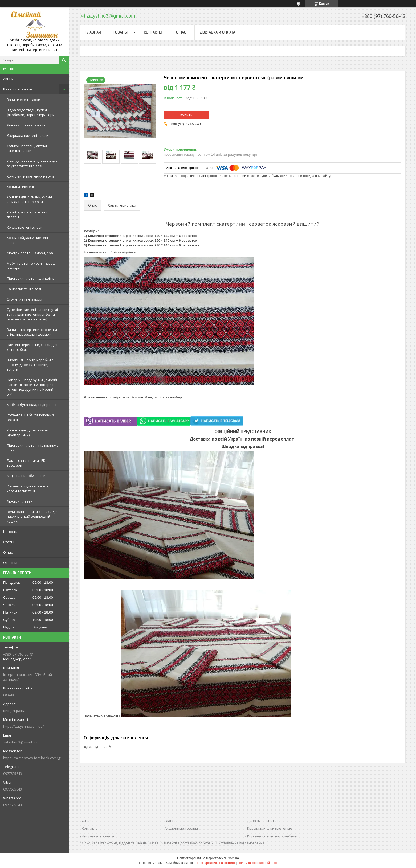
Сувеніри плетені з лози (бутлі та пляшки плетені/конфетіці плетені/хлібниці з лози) (32, 314)
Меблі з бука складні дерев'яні (32, 405)
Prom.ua (233, 858)
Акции (8, 79)
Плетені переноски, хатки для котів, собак (32, 347)
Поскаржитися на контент (216, 863)
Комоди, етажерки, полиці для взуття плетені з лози (32, 163)
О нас (8, 552)
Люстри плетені (20, 501)
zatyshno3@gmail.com (21, 742)
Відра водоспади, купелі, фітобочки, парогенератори (31, 112)
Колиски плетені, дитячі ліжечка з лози (27, 148)
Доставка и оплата (218, 32)
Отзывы (10, 563)
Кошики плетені (20, 187)
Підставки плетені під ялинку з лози (33, 448)
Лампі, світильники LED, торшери (26, 463)
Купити (186, 115)
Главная (93, 32)
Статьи (9, 542)
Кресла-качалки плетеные (270, 828)
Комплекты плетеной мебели (272, 836)
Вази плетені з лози (23, 100)
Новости (10, 532)
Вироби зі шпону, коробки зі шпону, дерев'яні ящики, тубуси (30, 365)
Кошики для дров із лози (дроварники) (27, 433)
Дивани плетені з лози (26, 125)
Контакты (153, 32)
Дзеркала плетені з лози (28, 135)
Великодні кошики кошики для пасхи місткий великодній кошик (32, 516)
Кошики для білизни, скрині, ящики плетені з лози (30, 199)
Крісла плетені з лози (25, 227)
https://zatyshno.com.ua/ (24, 726)
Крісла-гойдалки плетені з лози (29, 240)
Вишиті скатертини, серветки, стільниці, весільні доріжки (32, 332)
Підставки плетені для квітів (31, 278)
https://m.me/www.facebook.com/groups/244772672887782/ (35, 758)
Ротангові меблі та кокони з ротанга (30, 417)
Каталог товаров (18, 89)
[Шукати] (64, 60)
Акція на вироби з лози (26, 476)
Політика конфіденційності (258, 863)
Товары (120, 32)
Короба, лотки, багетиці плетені (27, 215)
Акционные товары (181, 828)
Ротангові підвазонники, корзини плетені (28, 488)
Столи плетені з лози (24, 299)
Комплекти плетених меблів (31, 176)
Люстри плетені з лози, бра (30, 253)
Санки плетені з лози (25, 289)
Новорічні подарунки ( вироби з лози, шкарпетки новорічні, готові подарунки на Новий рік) (32, 387)
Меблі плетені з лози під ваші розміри (32, 266)
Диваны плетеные (263, 821)
